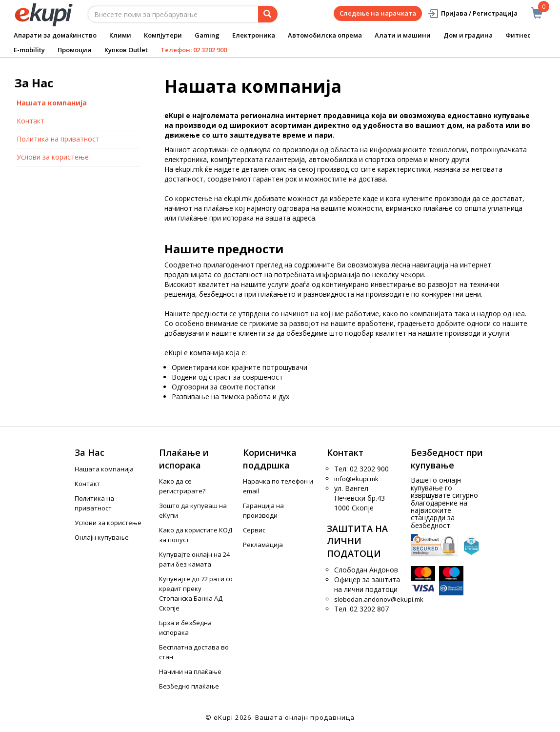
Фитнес (518, 35)
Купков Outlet (126, 50)
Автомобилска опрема (325, 35)
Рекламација (263, 545)
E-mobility (29, 50)
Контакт (30, 121)
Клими (120, 35)
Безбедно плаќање (189, 686)
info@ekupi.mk (356, 479)
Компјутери (163, 35)
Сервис (254, 530)
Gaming (207, 35)
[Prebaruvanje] (268, 14)
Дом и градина (468, 35)
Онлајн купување (102, 537)
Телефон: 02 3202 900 (194, 50)
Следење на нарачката (378, 13)
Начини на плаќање (190, 671)
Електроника (254, 35)
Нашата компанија (52, 103)
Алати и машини (403, 35)
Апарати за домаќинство (55, 35)
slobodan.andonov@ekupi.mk (379, 599)
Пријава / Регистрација (472, 13)
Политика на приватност (58, 139)
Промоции (75, 50)
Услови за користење (53, 157)
